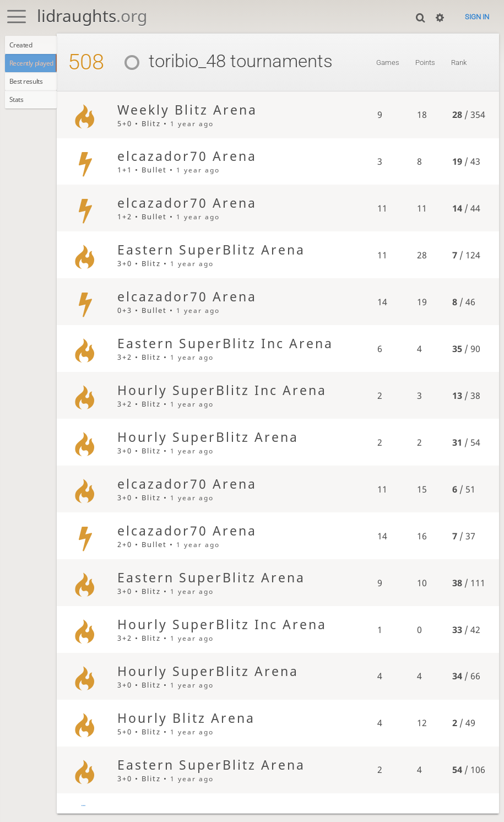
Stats (19, 106)
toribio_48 (187, 61)
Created (24, 46)
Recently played (37, 66)
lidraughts (92, 16)
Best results (30, 86)
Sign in (477, 17)
